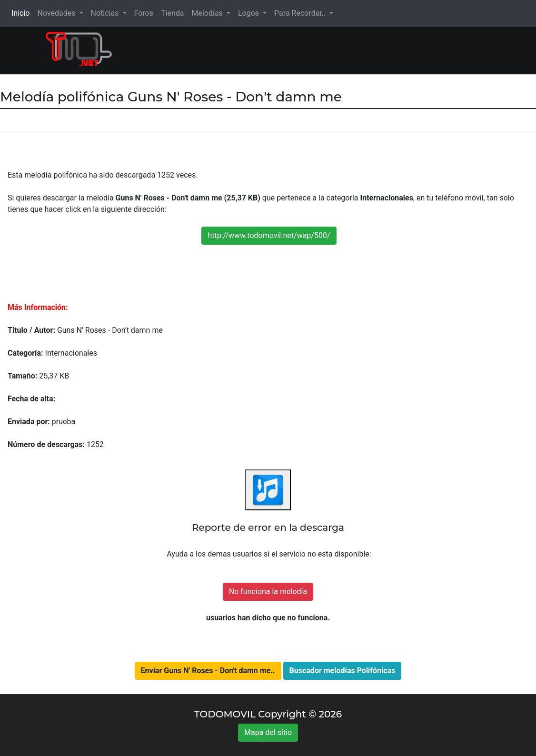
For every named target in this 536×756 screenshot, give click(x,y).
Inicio (22, 13)
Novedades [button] (57, 13)
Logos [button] (249, 13)
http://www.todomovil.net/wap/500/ (269, 235)
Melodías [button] (208, 13)
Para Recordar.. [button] (301, 13)
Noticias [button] (106, 13)
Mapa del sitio (268, 732)
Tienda (172, 13)
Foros (144, 13)
